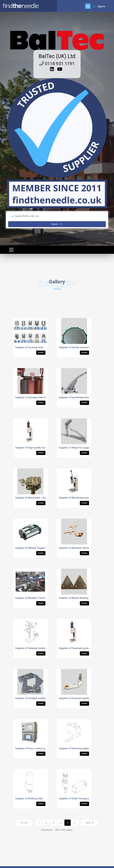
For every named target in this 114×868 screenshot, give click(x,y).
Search (57, 224)
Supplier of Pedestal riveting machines (36, 648)
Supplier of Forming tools (29, 347)
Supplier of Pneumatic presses (76, 648)
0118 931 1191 (57, 64)
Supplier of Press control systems (34, 748)
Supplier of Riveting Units (29, 799)
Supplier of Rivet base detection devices (81, 748)
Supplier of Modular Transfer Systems (36, 598)
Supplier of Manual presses (74, 498)
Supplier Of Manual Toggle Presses (35, 548)
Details (41, 353)
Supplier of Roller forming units (76, 799)
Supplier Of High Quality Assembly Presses (39, 448)
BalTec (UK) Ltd (57, 56)
